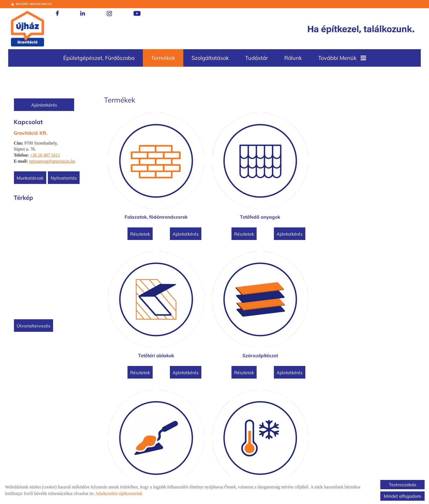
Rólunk (293, 58)
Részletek (128, 206)
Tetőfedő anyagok (221, 189)
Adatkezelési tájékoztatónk (119, 493)
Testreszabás (403, 485)
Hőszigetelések (221, 299)
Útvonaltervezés (35, 326)
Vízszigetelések (298, 299)
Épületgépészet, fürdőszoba (99, 58)
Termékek (163, 58)
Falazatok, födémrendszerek (144, 189)
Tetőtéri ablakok (298, 189)
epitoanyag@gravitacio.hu (53, 161)
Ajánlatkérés (45, 105)
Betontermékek (144, 410)
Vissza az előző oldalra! (142, 459)
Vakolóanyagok (144, 299)
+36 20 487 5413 (46, 155)
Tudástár (256, 58)
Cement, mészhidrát (221, 410)
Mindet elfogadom (402, 496)
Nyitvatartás (65, 178)
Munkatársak (31, 178)
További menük (342, 58)
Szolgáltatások (210, 58)
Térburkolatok (376, 299)
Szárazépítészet (376, 189)
